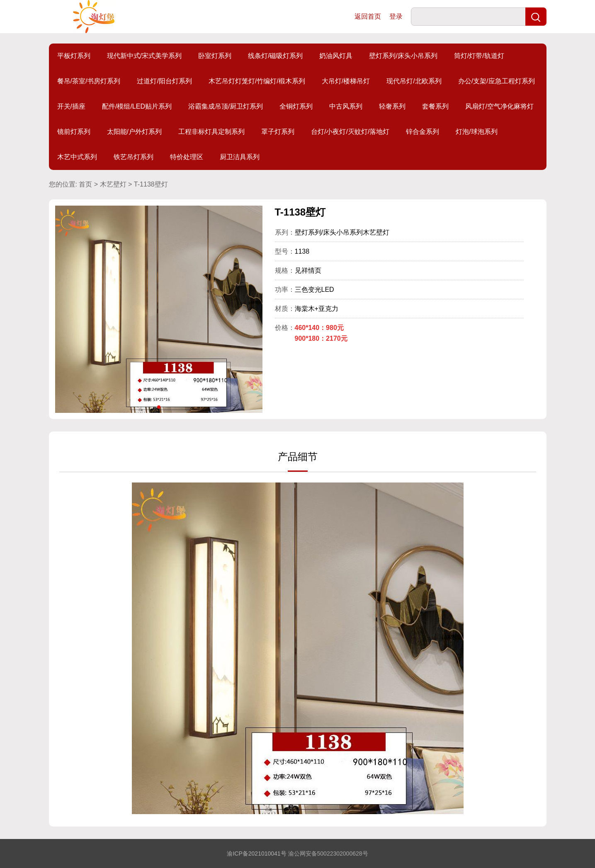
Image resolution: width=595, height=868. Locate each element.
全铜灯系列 (296, 106)
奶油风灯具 (336, 56)
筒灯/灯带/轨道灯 (479, 56)
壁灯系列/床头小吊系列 (403, 56)
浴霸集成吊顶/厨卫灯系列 (226, 106)
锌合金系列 (423, 132)
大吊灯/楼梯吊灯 (346, 81)
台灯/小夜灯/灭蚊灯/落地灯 (350, 132)
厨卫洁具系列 (240, 157)
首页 (85, 184)
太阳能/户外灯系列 (134, 132)
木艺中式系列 (77, 157)
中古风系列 (346, 106)
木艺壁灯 (113, 184)
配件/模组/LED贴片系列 (137, 106)
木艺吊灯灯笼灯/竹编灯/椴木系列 (257, 81)
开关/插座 (71, 106)
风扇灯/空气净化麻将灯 (499, 106)
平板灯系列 (74, 56)
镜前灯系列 (74, 132)
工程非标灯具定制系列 (211, 132)
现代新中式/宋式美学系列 (144, 56)
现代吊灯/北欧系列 (414, 81)
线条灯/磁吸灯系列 (275, 56)
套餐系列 (435, 106)
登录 (396, 16)
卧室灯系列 (215, 56)
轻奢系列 (392, 106)
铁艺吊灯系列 (134, 157)
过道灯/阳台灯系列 (164, 81)
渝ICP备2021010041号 (256, 853)
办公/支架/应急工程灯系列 (497, 81)
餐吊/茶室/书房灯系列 (89, 81)
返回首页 (368, 16)
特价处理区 (187, 157)
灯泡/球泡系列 (476, 132)
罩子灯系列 (278, 132)
